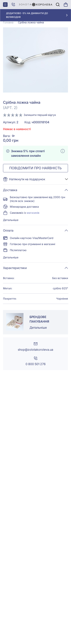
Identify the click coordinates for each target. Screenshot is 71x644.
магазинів (33, 213)
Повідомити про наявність (35, 168)
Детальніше (11, 220)
